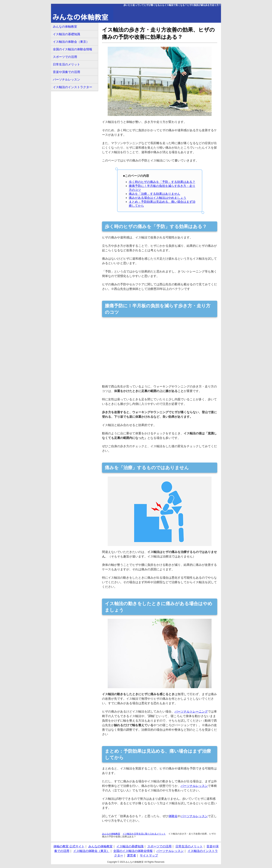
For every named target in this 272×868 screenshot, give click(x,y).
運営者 (131, 855)
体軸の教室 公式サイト (69, 846)
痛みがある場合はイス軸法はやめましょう (158, 198)
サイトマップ (149, 855)
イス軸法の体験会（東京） (71, 42)
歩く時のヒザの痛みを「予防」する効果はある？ (162, 182)
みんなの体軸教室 (111, 834)
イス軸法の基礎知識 (66, 34)
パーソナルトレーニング (191, 712)
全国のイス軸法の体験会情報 (73, 49)
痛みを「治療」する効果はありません (155, 194)
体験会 (173, 816)
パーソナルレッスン (194, 786)
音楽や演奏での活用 (66, 72)
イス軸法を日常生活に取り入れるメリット (144, 834)
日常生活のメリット (66, 64)
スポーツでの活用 (65, 57)
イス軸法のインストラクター (73, 87)
